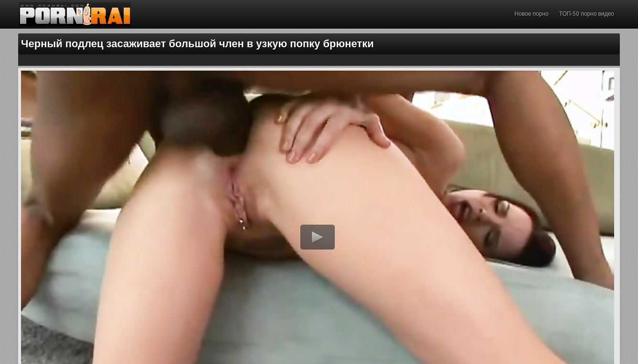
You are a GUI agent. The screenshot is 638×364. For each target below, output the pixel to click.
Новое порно (532, 14)
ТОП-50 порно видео (587, 14)
